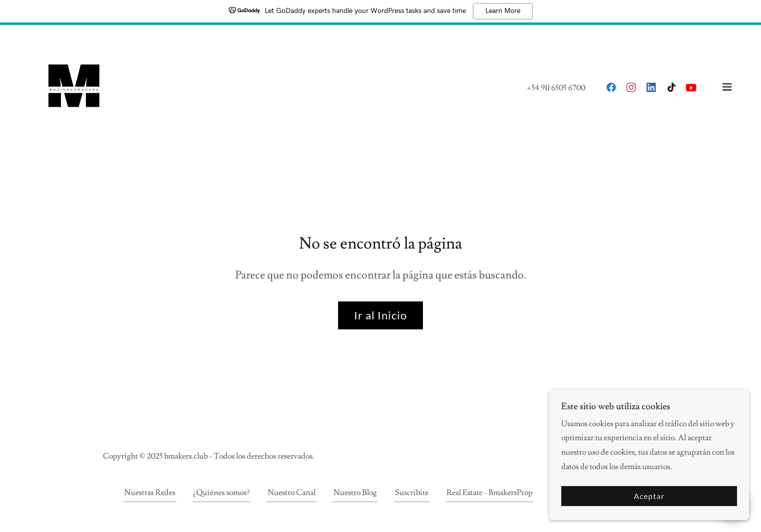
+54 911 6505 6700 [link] (556, 88)
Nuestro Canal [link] (292, 493)
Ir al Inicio (380, 315)
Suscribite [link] (412, 493)
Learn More (503, 11)
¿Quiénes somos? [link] (221, 493)
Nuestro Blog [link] (355, 493)
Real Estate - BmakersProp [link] (490, 493)
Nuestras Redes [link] (150, 493)
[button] (727, 87)
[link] (74, 85)
